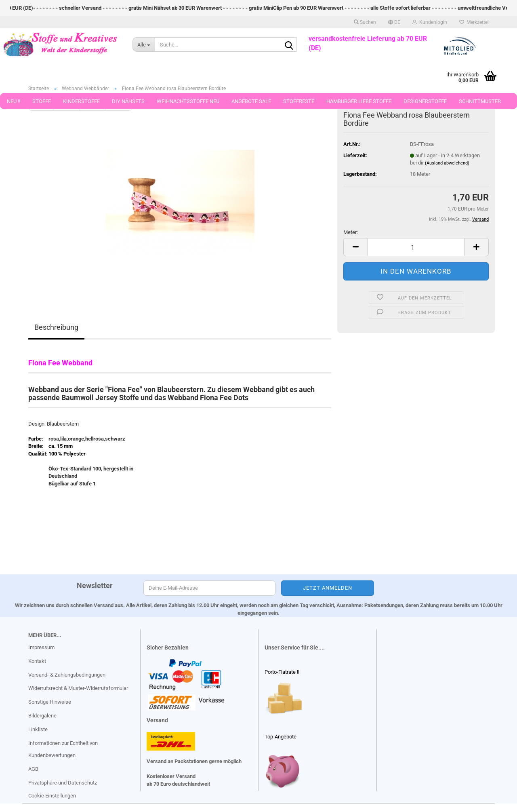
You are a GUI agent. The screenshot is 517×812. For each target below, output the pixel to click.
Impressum (41, 647)
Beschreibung (56, 327)
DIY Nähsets (128, 101)
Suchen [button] (365, 22)
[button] (394, 22)
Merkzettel (474, 22)
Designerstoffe (425, 101)
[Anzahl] (416, 247)
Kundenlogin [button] (430, 22)
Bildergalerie (42, 716)
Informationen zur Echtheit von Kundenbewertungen (63, 749)
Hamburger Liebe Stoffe (359, 101)
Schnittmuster (480, 101)
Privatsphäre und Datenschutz (63, 783)
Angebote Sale (251, 101)
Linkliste (38, 729)
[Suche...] (144, 44)
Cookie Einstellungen (52, 796)
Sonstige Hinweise (50, 702)
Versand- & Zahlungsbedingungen (67, 675)
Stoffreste (299, 101)
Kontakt (37, 661)
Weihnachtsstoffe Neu (188, 101)
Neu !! (14, 101)
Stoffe (42, 101)
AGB (33, 769)
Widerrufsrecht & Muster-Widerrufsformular (78, 688)
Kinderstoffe (81, 101)
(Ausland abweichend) (447, 163)
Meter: (351, 232)
